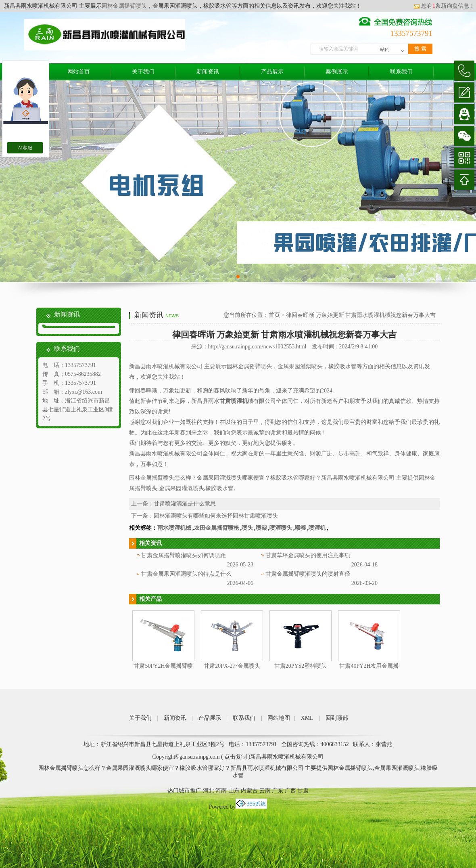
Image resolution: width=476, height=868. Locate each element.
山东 (234, 791)
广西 (290, 791)
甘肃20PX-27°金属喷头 (232, 666)
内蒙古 (249, 791)
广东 (278, 791)
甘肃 (303, 791)
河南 (221, 791)
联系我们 (401, 72)
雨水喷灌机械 (174, 528)
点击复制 (236, 757)
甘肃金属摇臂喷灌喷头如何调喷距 (184, 555)
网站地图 (279, 718)
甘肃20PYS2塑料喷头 (301, 666)
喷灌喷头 (281, 528)
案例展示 (337, 72)
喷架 (261, 528)
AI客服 (25, 148)
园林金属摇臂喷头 (124, 6)
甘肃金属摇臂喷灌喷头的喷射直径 (308, 574)
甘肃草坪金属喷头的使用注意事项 (308, 555)
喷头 (247, 528)
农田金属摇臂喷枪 (217, 528)
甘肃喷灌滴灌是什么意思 (185, 504)
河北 (209, 791)
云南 (265, 791)
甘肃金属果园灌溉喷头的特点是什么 (186, 574)
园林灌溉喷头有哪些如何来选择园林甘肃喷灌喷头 (216, 516)
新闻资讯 (208, 72)
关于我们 (143, 72)
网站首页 (79, 72)
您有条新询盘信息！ (444, 6)
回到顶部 (337, 718)
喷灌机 (317, 528)
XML (307, 718)
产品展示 (272, 72)
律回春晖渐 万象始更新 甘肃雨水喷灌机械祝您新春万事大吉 (361, 315)
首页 (274, 315)
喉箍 (301, 528)
